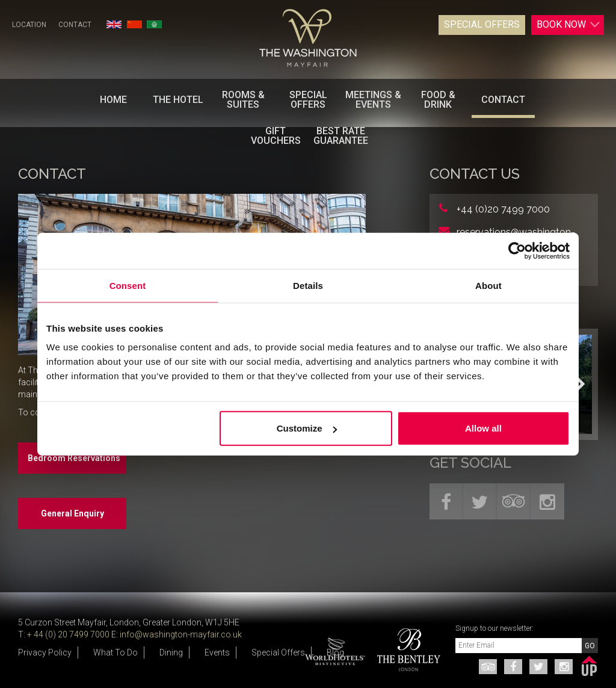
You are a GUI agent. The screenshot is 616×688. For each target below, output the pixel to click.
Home (113, 100)
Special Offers (482, 24)
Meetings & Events (373, 100)
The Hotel (178, 100)
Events (217, 652)
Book (568, 25)
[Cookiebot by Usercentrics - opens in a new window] (517, 250)
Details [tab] (308, 285)
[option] (404, 650)
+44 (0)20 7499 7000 (503, 209)
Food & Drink (438, 100)
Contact (75, 25)
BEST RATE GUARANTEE (341, 136)
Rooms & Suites (243, 100)
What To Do (115, 652)
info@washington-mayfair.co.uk (181, 634)
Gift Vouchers (276, 136)
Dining (171, 652)
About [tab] (488, 285)
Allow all (483, 428)
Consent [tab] (128, 285)
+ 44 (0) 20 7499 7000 (68, 634)
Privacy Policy (45, 652)
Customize (307, 428)
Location (29, 25)
